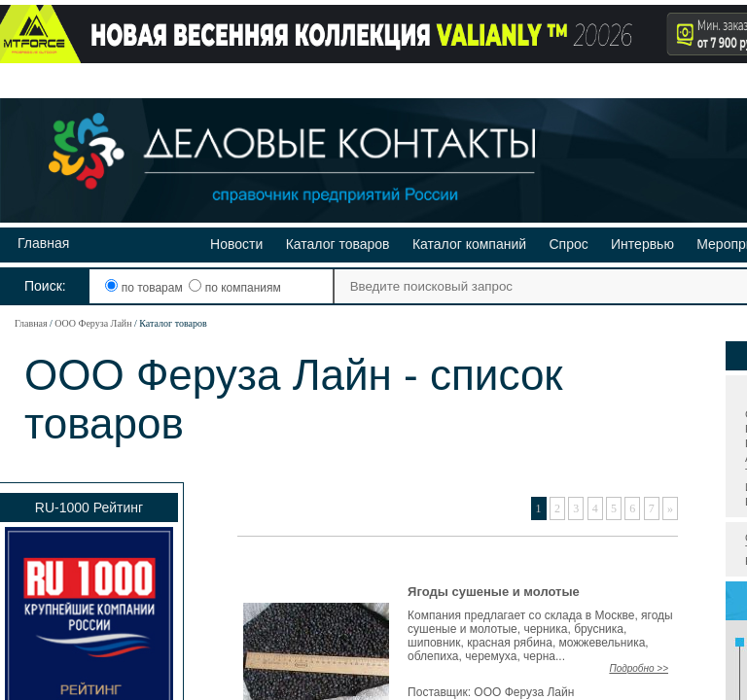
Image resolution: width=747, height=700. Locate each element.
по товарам (145, 288)
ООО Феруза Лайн (93, 323)
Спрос (568, 244)
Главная (43, 243)
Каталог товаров (338, 244)
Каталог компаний (469, 244)
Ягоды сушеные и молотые (494, 592)
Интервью (642, 244)
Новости (236, 244)
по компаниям (234, 288)
